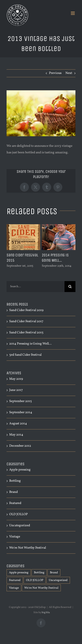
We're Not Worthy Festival (28, 548)
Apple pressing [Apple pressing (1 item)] (19, 573)
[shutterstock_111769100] (41, 113)
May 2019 (16, 379)
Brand (13, 492)
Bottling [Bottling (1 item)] (39, 573)
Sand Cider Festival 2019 (26, 310)
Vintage (15, 537)
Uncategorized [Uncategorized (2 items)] (58, 580)
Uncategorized (20, 526)
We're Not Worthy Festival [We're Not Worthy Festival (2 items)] (41, 588)
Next (69, 73)
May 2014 (16, 435)
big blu (46, 612)
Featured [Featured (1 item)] (15, 580)
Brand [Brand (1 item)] (54, 573)
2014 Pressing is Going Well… (55, 258)
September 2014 (21, 412)
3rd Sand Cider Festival (25, 355)
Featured (15, 503)
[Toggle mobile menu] (73, 13)
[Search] (70, 287)
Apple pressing (20, 470)
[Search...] (36, 287)
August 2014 (18, 424)
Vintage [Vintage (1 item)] (14, 588)
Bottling (15, 481)
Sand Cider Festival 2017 (26, 321)
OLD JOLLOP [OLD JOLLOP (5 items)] (35, 580)
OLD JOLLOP (18, 514)
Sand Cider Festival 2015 (26, 333)
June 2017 (16, 390)
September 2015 (20, 401)
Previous (55, 73)
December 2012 (20, 446)
